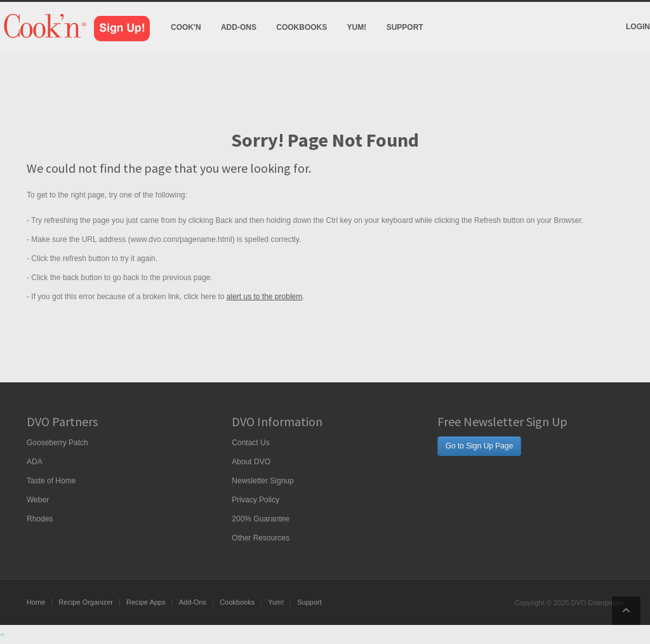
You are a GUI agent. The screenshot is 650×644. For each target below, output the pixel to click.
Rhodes (40, 519)
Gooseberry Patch (57, 443)
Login (638, 27)
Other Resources (261, 538)
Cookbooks (302, 27)
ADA (35, 462)
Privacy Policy (255, 500)
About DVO (251, 462)
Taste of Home (51, 481)
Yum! (357, 27)
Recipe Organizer (86, 602)
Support (405, 27)
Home (36, 602)
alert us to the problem (264, 297)
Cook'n (186, 27)
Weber (38, 500)
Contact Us (250, 443)
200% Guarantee (261, 519)
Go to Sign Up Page (480, 446)
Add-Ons (239, 27)
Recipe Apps (146, 602)
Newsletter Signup (262, 481)
